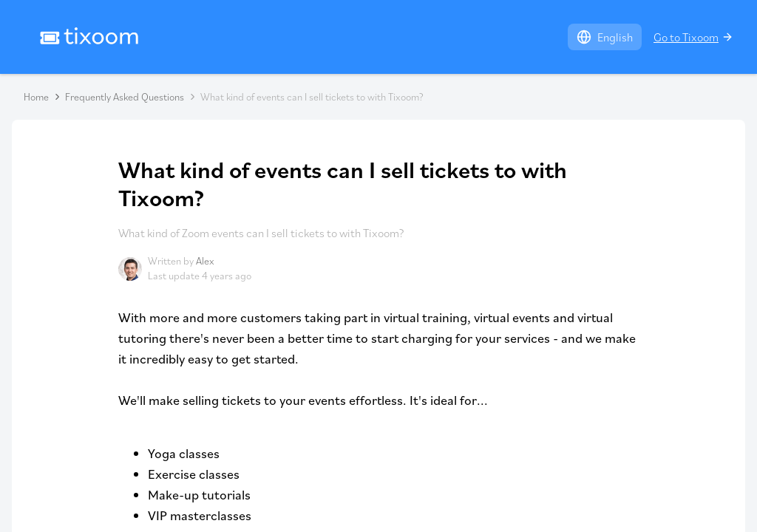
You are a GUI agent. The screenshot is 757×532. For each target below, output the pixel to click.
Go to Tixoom (693, 37)
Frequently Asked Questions (125, 97)
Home (36, 97)
